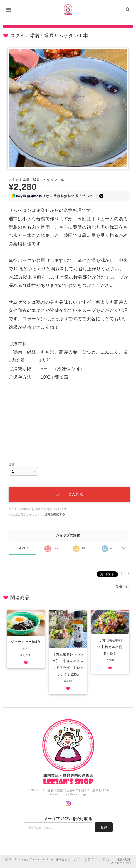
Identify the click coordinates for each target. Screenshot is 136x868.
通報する (122, 586)
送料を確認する (55, 514)
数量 (12, 465)
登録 (104, 827)
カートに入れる (70, 494)
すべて (24, 548)
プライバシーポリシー (99, 859)
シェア (125, 573)
